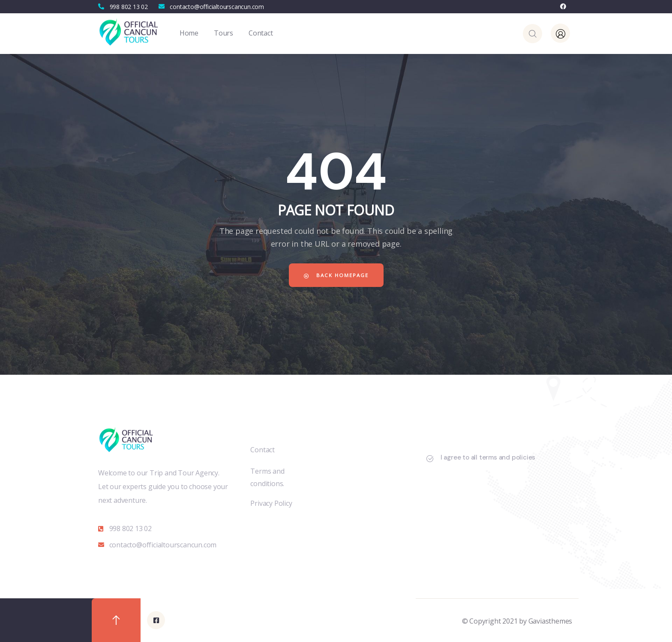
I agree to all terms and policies (488, 457)
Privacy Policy (271, 503)
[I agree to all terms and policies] (430, 459)
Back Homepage (336, 275)
